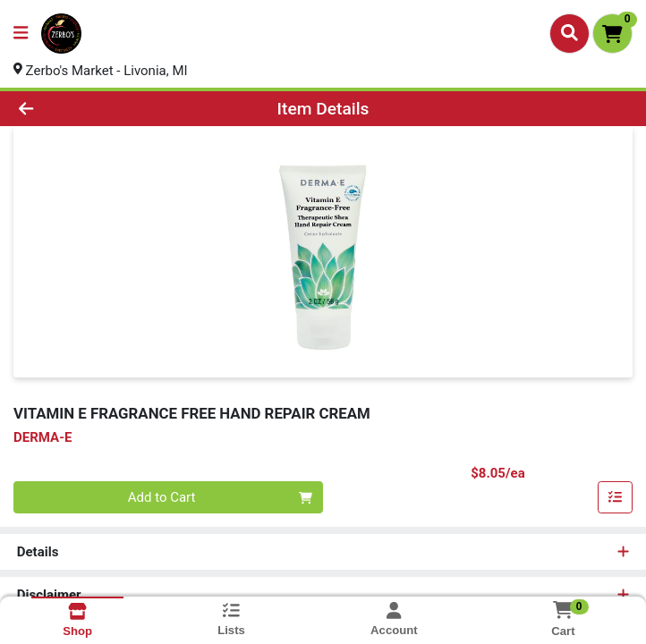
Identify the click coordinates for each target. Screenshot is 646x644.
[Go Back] (91, 109)
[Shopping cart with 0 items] (612, 34)
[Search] (569, 33)
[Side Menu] (21, 34)
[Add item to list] (616, 498)
